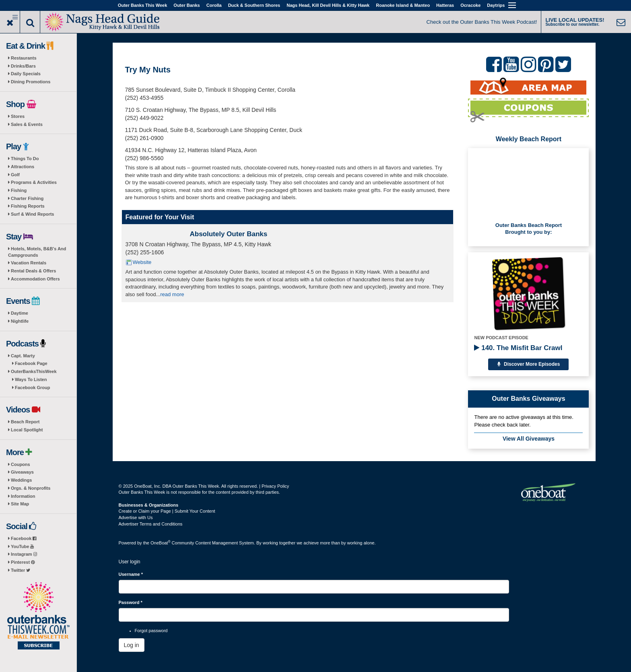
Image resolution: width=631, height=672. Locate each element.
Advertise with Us (136, 517)
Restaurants (24, 58)
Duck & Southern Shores (254, 5)
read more (172, 294)
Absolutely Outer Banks (229, 234)
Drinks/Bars (23, 66)
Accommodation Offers (35, 279)
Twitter (21, 570)
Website (142, 262)
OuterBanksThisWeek (34, 371)
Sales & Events (27, 124)
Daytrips (496, 5)
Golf (15, 175)
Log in (132, 645)
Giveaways (22, 472)
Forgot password (151, 631)
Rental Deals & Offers (33, 271)
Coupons (21, 464)
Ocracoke (470, 5)
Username (131, 574)
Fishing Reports (28, 206)
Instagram (24, 554)
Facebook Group (32, 388)
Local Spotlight (27, 430)
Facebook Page (31, 363)
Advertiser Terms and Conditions (151, 524)
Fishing (19, 190)
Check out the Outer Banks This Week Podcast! (482, 22)
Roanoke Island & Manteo (403, 5)
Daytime (20, 313)
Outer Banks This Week (143, 5)
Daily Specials (26, 74)
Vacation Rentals (29, 263)
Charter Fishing (27, 198)
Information (23, 496)
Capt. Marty (23, 356)
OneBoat (161, 543)
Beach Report (25, 422)
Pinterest (23, 562)
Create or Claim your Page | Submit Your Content (167, 511)
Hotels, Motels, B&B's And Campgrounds (37, 252)
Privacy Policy (275, 486)
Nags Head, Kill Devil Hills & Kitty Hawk (328, 5)
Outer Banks (187, 5)
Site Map (20, 504)
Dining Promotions (31, 82)
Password (131, 602)
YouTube (22, 546)
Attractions (23, 167)
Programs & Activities (34, 182)
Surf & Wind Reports (32, 214)
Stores (18, 116)
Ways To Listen (31, 379)
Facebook (24, 538)
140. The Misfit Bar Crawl (518, 348)
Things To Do (25, 159)
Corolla (214, 5)
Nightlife (20, 321)
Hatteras (445, 5)
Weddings (21, 480)
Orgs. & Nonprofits (31, 488)
